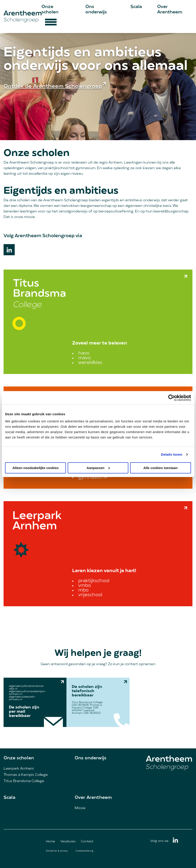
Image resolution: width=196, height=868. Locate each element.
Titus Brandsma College (24, 781)
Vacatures (68, 842)
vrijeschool (90, 595)
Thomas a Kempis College (26, 775)
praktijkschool (94, 581)
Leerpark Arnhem (19, 769)
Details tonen (172, 454)
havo (84, 353)
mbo (83, 590)
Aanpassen (98, 468)
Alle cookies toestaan (160, 468)
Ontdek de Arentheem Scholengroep (53, 87)
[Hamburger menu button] (51, 24)
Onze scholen (19, 758)
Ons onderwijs (91, 758)
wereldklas (90, 363)
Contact (87, 842)
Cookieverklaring (84, 851)
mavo (85, 358)
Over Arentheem (93, 798)
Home (51, 842)
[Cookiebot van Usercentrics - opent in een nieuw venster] (171, 398)
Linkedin (9, 250)
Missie (80, 808)
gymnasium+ (93, 477)
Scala (136, 7)
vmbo (85, 586)
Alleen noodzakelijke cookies (36, 468)
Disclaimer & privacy (57, 851)
